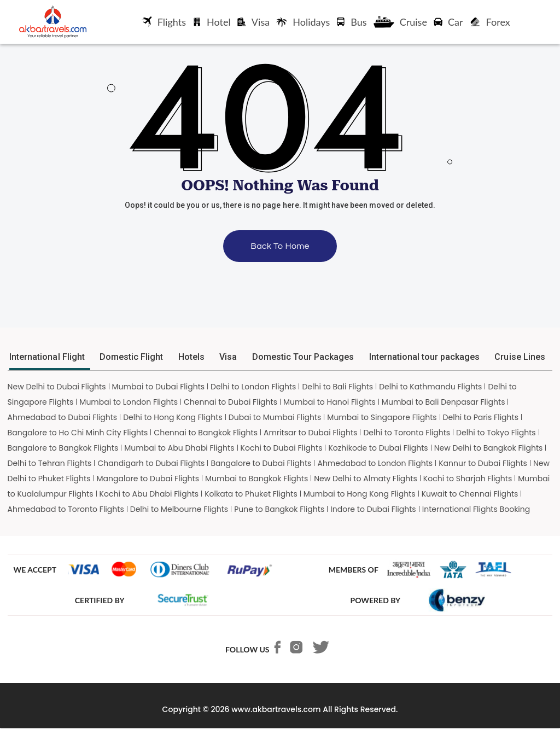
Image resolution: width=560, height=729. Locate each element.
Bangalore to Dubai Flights (261, 463)
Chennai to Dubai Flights (231, 402)
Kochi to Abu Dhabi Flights (149, 494)
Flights (164, 22)
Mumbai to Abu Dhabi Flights (179, 448)
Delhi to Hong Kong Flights (173, 417)
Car (448, 22)
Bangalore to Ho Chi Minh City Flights (78, 433)
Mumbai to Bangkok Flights (256, 479)
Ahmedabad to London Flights (375, 463)
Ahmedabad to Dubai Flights (63, 417)
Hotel (212, 22)
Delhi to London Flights (253, 387)
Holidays (303, 22)
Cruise (400, 22)
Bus (351, 22)
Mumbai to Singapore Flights (382, 417)
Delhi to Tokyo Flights (496, 433)
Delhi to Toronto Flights (407, 433)
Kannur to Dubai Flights (483, 463)
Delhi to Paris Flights (481, 417)
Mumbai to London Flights (129, 402)
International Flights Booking (476, 509)
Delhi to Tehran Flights (50, 463)
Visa (253, 22)
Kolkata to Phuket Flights (251, 494)
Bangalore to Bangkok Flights (63, 448)
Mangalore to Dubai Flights (148, 479)
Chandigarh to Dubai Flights (151, 463)
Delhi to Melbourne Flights (179, 509)
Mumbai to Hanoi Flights (329, 402)
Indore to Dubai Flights (373, 509)
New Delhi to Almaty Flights (366, 479)
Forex (490, 22)
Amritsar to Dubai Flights (310, 433)
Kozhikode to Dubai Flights (378, 448)
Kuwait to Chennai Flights (470, 494)
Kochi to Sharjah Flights (468, 479)
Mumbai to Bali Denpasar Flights (444, 402)
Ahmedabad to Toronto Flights (66, 509)
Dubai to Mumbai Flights (275, 417)
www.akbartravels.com (276, 709)
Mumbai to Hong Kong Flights (360, 494)
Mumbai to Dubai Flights (159, 387)
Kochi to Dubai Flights (282, 448)
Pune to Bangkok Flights (279, 509)
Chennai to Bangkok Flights (206, 433)
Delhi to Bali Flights (337, 387)
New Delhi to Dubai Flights (57, 387)
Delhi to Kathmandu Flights (430, 387)
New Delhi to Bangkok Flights (489, 448)
